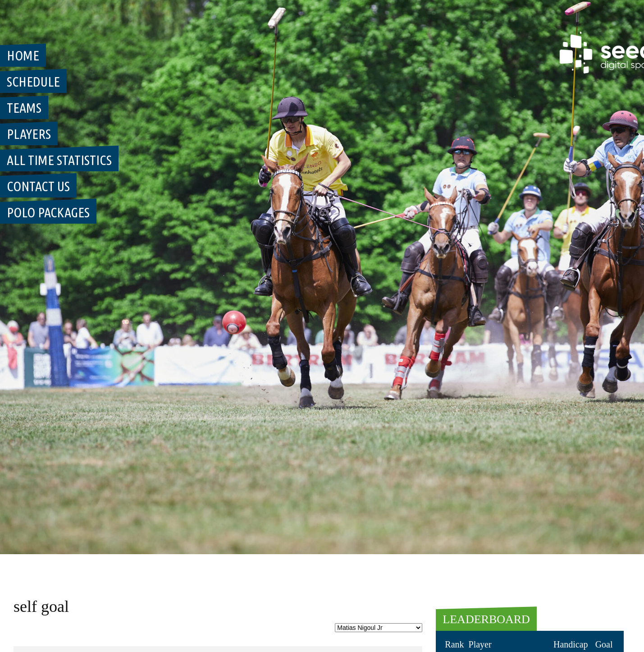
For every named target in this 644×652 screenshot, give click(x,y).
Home (23, 55)
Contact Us (38, 186)
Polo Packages (48, 212)
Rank (454, 644)
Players (29, 134)
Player (480, 644)
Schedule (33, 82)
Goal (604, 644)
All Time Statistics (59, 160)
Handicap (571, 644)
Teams (24, 108)
